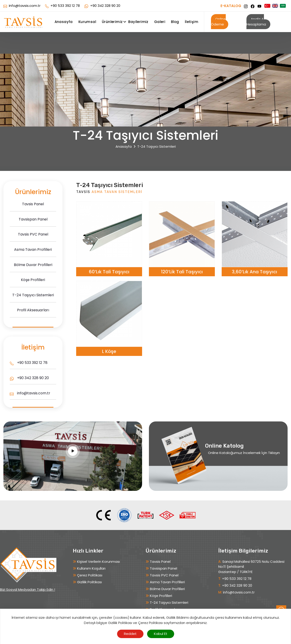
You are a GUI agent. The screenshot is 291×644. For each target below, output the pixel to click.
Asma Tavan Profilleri (167, 582)
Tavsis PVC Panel (164, 575)
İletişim (192, 22)
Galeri (160, 22)
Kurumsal (87, 22)
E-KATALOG (231, 6)
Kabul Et (161, 634)
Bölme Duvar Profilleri (167, 589)
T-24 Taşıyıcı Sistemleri (169, 602)
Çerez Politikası (90, 575)
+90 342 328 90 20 (105, 6)
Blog (175, 22)
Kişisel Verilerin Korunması (98, 562)
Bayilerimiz (138, 22)
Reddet (130, 634)
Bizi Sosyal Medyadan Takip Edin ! (28, 589)
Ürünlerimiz (112, 22)
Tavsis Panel (160, 562)
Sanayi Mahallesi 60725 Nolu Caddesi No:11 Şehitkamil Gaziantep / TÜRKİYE (251, 567)
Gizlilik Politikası (89, 582)
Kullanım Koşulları (91, 568)
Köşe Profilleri (161, 596)
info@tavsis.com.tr (25, 6)
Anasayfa (64, 22)
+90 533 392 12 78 (65, 6)
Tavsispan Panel (163, 568)
